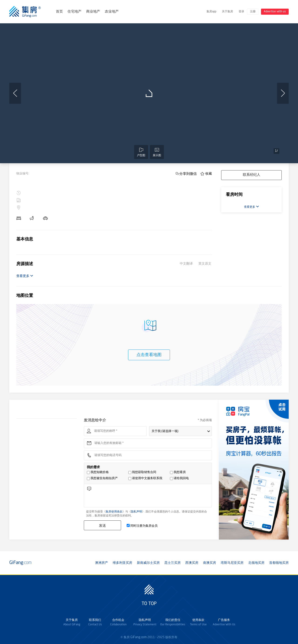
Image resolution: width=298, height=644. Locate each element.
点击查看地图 (149, 355)
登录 (241, 12)
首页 (59, 12)
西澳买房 (192, 563)
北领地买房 (256, 563)
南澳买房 (210, 563)
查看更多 (25, 276)
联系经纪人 (252, 175)
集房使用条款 (114, 512)
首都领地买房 (279, 563)
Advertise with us (275, 12)
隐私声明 (136, 512)
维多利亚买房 (122, 563)
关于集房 (227, 12)
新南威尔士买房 (148, 563)
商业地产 (93, 12)
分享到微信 (188, 174)
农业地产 (112, 12)
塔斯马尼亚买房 (232, 563)
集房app (211, 12)
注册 (253, 12)
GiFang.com (139, 637)
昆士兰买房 (173, 563)
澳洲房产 (102, 563)
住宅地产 (74, 12)
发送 (102, 525)
